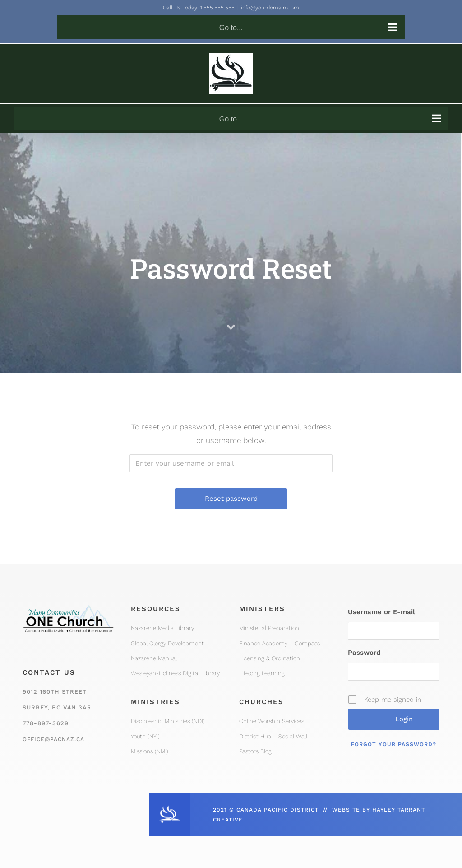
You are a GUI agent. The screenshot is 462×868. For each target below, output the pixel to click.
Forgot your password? (394, 744)
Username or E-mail (381, 612)
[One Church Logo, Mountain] (68, 603)
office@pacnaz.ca (53, 739)
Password (364, 653)
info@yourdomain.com (270, 8)
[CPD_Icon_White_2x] (170, 808)
